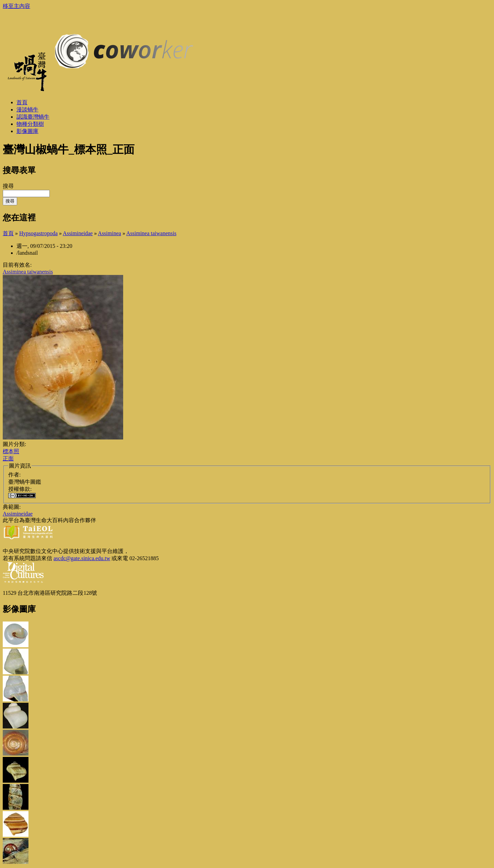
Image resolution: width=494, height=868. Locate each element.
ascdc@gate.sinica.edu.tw (82, 558)
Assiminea (109, 233)
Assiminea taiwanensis (151, 233)
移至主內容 (16, 6)
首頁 (8, 233)
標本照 (11, 451)
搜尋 (8, 186)
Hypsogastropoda (38, 233)
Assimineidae (78, 233)
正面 (8, 459)
